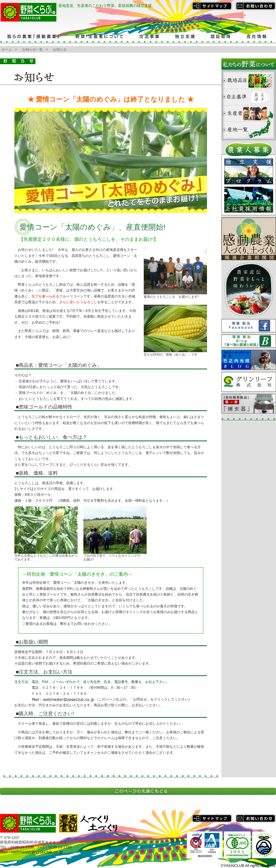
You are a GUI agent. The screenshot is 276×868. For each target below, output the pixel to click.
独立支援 (185, 36)
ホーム (7, 49)
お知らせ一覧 (32, 49)
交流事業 (149, 36)
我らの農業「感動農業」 (34, 36)
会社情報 (257, 36)
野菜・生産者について (99, 36)
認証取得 (221, 36)
